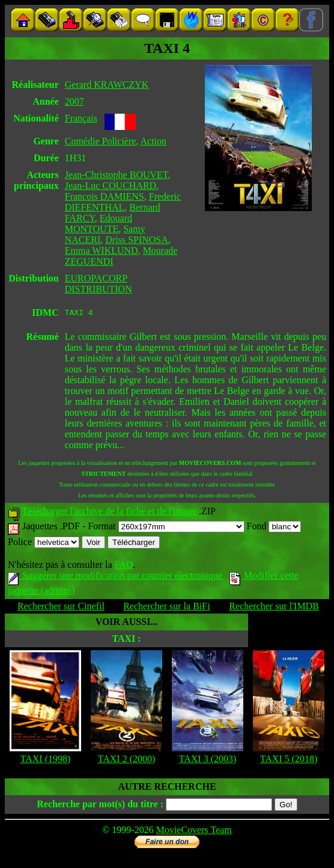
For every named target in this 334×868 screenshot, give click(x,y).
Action (154, 141)
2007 (74, 101)
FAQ (123, 566)
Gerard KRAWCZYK (107, 85)
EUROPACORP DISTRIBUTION (99, 284)
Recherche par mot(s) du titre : (100, 806)
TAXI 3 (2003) (208, 761)
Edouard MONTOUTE (99, 223)
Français (81, 118)
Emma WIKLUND (102, 251)
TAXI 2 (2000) (127, 761)
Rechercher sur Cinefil (61, 608)
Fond (274, 528)
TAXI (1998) (46, 761)
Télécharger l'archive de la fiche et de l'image (109, 513)
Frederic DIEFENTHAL (123, 202)
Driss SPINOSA (136, 240)
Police (44, 543)
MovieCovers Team (194, 832)
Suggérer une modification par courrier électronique (115, 577)
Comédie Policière (101, 141)
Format (166, 528)
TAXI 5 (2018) (289, 761)
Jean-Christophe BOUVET (117, 175)
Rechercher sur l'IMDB (274, 608)
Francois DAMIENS (105, 196)
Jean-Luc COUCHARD (111, 186)
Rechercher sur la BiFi (166, 608)
